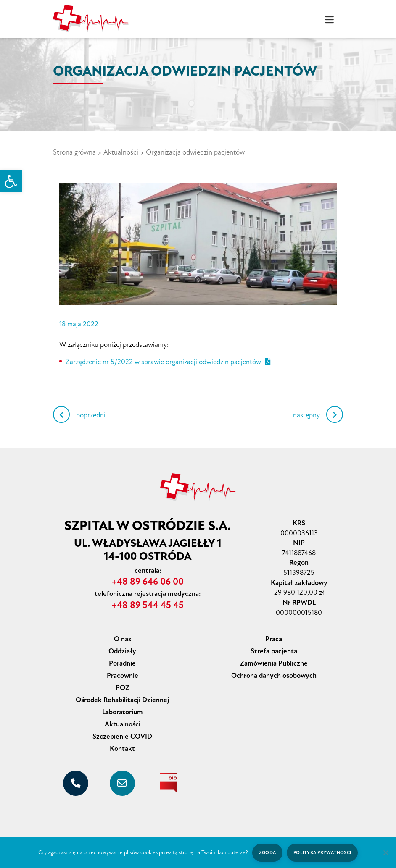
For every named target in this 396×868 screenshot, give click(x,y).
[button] (11, 181)
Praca (274, 639)
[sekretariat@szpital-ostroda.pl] (122, 783)
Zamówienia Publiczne (274, 663)
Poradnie (122, 663)
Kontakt (122, 749)
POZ (123, 688)
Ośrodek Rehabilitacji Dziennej (122, 700)
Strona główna (74, 152)
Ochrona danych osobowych (274, 675)
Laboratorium (123, 712)
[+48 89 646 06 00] (76, 783)
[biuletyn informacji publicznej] (169, 783)
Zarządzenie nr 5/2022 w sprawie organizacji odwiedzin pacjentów (168, 362)
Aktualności (121, 152)
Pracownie (123, 675)
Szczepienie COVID (122, 736)
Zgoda (267, 853)
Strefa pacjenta (274, 651)
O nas (123, 639)
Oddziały (122, 651)
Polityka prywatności (322, 853)
